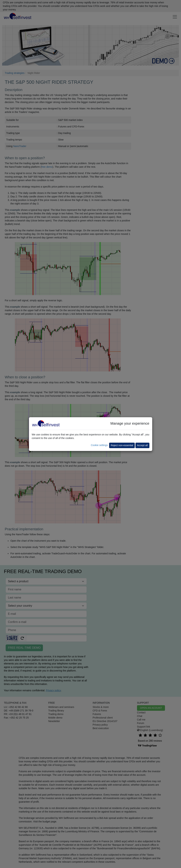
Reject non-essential (122, 445)
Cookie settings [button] (99, 445)
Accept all (142, 445)
